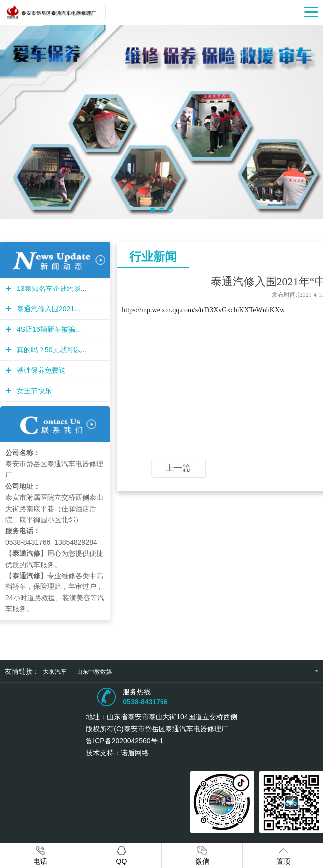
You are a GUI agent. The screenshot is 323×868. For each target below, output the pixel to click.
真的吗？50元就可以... (50, 350)
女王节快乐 (33, 391)
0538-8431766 (145, 702)
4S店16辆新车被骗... (48, 329)
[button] (153, 210)
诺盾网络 (135, 753)
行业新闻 (153, 256)
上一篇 (178, 468)
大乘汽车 (56, 672)
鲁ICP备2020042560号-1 (125, 741)
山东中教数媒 (94, 672)
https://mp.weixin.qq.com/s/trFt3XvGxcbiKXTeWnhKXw (203, 310)
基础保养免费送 (40, 370)
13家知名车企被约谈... (50, 289)
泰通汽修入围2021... (47, 309)
